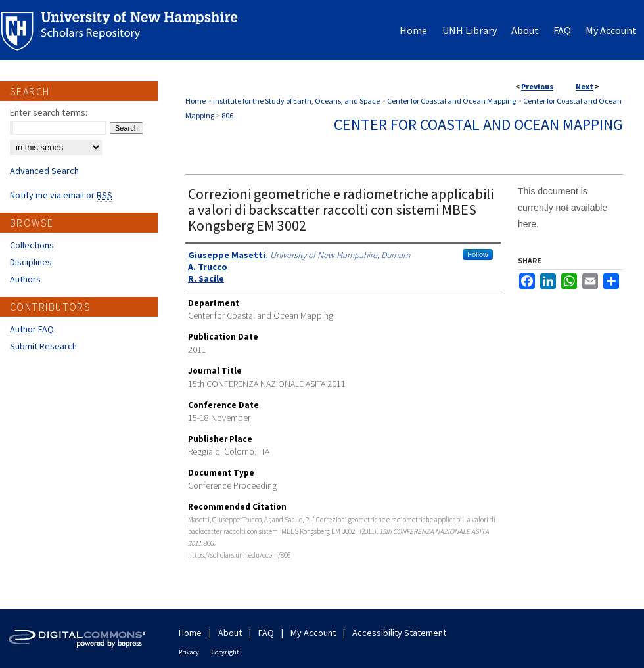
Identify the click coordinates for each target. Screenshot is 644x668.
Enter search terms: (49, 112)
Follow (478, 254)
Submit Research (43, 346)
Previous (537, 86)
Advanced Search (44, 171)
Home (195, 101)
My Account (313, 633)
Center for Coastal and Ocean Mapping (451, 101)
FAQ (266, 633)
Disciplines (31, 262)
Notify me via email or (61, 195)
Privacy (189, 652)
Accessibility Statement (399, 633)
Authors (25, 279)
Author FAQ (32, 329)
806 (227, 115)
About (230, 633)
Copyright (225, 652)
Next (585, 86)
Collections (32, 245)
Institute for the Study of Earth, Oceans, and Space (296, 101)
